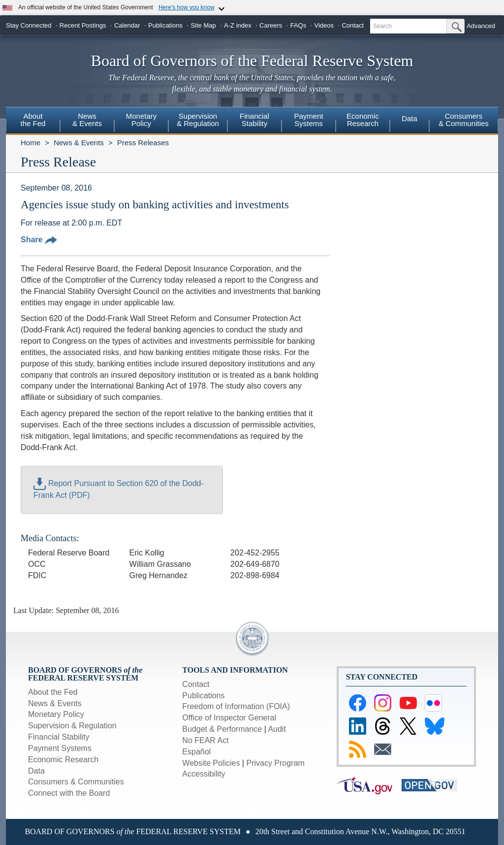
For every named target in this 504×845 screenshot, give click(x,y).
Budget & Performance (222, 729)
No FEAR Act (205, 740)
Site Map (203, 25)
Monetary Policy (56, 714)
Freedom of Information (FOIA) (236, 706)
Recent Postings (83, 25)
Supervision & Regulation (72, 726)
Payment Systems (60, 748)
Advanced (481, 26)
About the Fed (53, 692)
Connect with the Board (69, 793)
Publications (165, 25)
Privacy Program (275, 763)
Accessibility (204, 774)
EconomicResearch (363, 120)
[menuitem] (33, 121)
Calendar (127, 25)
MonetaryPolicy (142, 120)
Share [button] (39, 240)
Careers (271, 25)
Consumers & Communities (464, 120)
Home (31, 143)
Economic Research (63, 760)
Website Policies (211, 763)
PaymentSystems (308, 120)
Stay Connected (29, 25)
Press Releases (143, 143)
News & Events (79, 143)
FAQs (299, 25)
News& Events (87, 120)
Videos (324, 25)
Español (196, 752)
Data (409, 118)
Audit (277, 729)
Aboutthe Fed (33, 120)
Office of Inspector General (229, 718)
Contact (353, 25)
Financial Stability (59, 737)
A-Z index (238, 25)
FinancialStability (254, 120)
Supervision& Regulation (198, 120)
